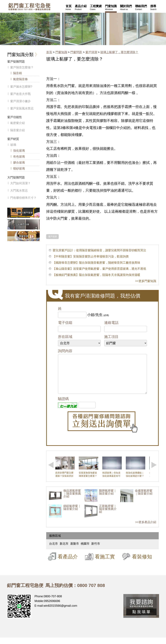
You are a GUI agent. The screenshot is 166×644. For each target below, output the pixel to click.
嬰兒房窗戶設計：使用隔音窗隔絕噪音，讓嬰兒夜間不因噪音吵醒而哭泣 (99, 250)
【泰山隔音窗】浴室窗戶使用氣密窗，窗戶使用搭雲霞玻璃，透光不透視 (99, 269)
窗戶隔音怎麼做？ (22, 67)
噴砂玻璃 (19, 169)
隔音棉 (18, 73)
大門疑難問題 (16, 177)
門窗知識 (61, 52)
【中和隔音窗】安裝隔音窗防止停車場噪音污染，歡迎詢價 (91, 256)
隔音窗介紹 (18, 130)
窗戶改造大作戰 (20, 94)
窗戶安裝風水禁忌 (22, 108)
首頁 (49, 52)
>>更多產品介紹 (146, 529)
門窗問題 (76, 52)
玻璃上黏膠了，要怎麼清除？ (119, 52)
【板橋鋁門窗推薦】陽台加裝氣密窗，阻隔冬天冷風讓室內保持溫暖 (96, 275)
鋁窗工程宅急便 (29, 7)
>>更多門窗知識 (146, 281)
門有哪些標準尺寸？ (23, 198)
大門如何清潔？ (20, 183)
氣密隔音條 (20, 79)
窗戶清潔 (91, 52)
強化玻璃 (19, 151)
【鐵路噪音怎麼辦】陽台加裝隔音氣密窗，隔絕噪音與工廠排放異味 (96, 263)
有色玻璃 (19, 157)
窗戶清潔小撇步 (20, 101)
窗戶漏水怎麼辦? (21, 87)
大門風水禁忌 (19, 191)
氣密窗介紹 (18, 123)
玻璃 (13, 145)
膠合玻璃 (19, 163)
